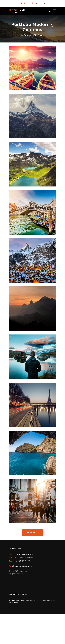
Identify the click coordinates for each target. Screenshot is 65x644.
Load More (32, 532)
